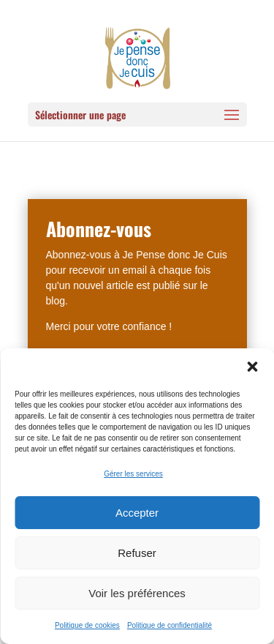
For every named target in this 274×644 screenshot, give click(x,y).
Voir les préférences (137, 593)
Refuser (137, 553)
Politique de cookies (87, 625)
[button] (252, 367)
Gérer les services (133, 474)
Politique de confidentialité (170, 625)
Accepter (137, 513)
